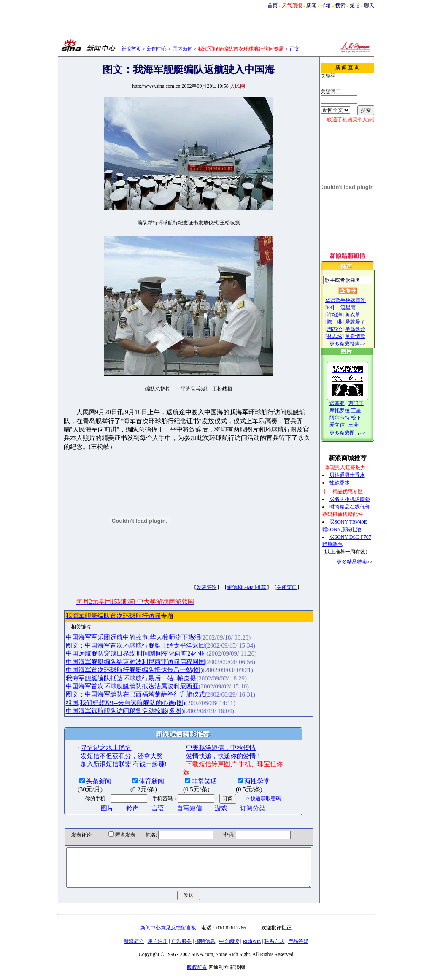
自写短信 (175, 799)
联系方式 (274, 940)
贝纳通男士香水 (356, 475)
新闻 (311, 5)
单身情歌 (364, 336)
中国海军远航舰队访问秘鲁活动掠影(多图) (111, 702)
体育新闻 (138, 772)
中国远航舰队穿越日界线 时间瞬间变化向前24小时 (122, 645)
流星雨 (356, 308)
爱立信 (346, 425)
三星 (364, 410)
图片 (93, 799)
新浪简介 (134, 940)
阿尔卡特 (348, 418)
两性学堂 (243, 772)
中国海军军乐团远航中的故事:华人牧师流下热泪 (119, 629)
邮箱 (326, 5)
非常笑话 (190, 772)
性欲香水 (348, 483)
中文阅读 (229, 940)
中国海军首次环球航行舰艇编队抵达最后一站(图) (120, 661)
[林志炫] (343, 336)
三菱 (362, 425)
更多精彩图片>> (356, 433)
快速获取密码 (251, 790)
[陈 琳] (343, 322)
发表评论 (192, 579)
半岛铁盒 (364, 329)
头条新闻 (85, 772)
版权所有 (197, 967)
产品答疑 (298, 940)
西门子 (364, 403)
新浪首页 (131, 49)
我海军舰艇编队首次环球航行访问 (99, 607)
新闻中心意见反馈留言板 (168, 927)
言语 (144, 799)
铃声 (119, 799)
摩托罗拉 (348, 410)
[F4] (338, 308)
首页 (273, 5)
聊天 (369, 5)
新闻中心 (157, 49)
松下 (364, 418)
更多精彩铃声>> (356, 344)
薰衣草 (361, 315)
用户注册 (158, 940)
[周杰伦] (343, 329)
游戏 (207, 799)
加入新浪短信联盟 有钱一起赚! (110, 756)
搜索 (340, 5)
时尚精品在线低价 (358, 507)
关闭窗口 (273, 579)
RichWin (252, 940)
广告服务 (181, 940)
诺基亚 (346, 403)
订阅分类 (239, 799)
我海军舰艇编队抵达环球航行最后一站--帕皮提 (117, 670)
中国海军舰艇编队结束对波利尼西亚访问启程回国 (121, 653)
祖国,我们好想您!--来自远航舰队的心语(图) (111, 694)
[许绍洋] (343, 315)
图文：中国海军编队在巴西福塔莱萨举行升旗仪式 (121, 686)
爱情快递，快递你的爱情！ (210, 747)
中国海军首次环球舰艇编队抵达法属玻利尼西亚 (118, 678)
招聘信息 (205, 940)
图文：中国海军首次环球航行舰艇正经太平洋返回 (121, 637)
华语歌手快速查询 (354, 300)
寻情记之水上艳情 (92, 739)
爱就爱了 (364, 322)
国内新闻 (183, 49)
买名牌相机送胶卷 (358, 499)
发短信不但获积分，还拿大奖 (108, 747)
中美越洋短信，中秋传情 (207, 739)
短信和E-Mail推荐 (232, 579)
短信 (355, 5)
